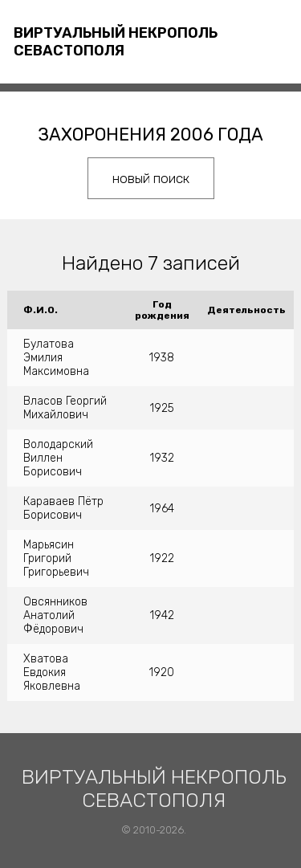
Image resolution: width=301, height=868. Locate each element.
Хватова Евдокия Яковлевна (52, 672)
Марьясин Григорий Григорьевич (56, 558)
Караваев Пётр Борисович (63, 508)
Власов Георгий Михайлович (65, 408)
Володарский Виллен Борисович (58, 458)
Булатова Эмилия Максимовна (56, 358)
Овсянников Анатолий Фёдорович (55, 615)
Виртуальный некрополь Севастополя (116, 42)
